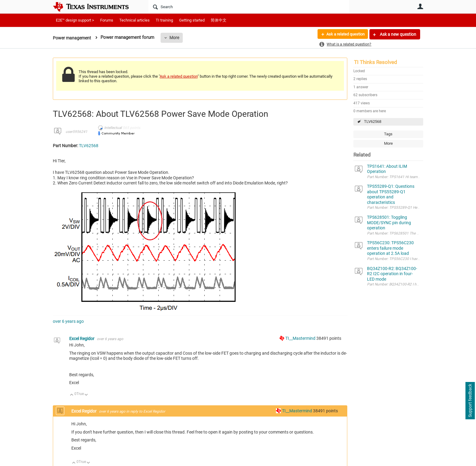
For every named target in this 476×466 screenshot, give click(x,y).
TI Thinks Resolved (376, 62)
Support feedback (470, 401)
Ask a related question (343, 34)
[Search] (249, 7)
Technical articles (134, 20)
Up (72, 395)
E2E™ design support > (75, 20)
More (176, 38)
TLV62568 (373, 122)
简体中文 (219, 20)
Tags (388, 134)
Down (86, 395)
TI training (164, 20)
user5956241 (76, 132)
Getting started (192, 20)
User (420, 6)
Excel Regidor (82, 339)
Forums (107, 20)
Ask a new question (398, 34)
